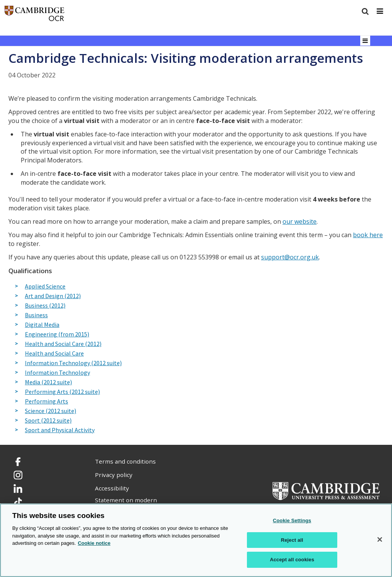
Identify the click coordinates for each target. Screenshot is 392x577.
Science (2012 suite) (51, 411)
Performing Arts (47, 402)
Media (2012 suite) (48, 382)
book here (368, 235)
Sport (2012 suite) (48, 421)
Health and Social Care (54, 354)
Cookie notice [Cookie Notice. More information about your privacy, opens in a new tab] (94, 543)
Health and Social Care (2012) (63, 344)
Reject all (292, 540)
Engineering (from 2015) (57, 334)
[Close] (380, 539)
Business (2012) (45, 306)
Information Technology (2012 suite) (73, 363)
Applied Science (45, 287)
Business (36, 315)
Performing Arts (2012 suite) (62, 392)
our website (300, 221)
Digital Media (42, 325)
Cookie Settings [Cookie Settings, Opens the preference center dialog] (292, 520)
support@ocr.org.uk (290, 257)
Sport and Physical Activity (60, 430)
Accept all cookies (292, 560)
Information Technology (57, 373)
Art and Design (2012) (53, 296)
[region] (196, 540)
